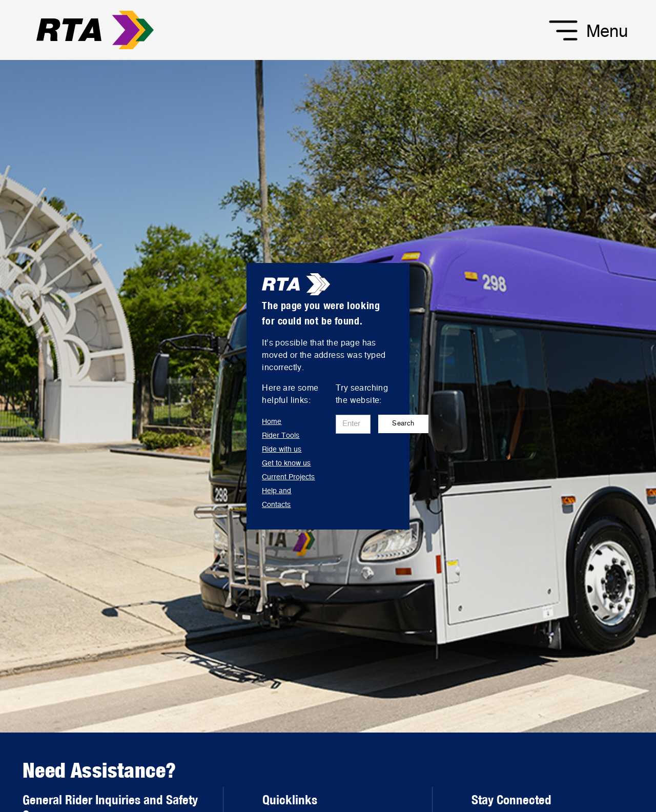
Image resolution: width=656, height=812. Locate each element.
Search (403, 424)
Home (272, 422)
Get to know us (286, 463)
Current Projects (288, 477)
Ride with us (282, 450)
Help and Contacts (276, 498)
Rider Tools (281, 436)
